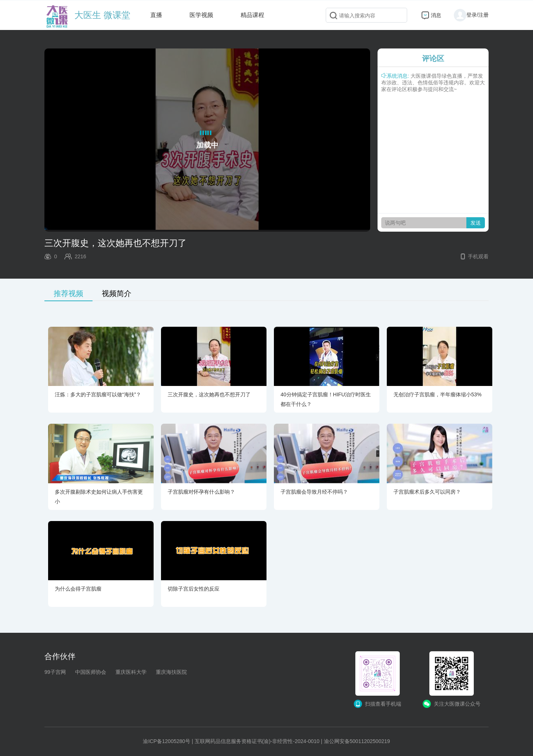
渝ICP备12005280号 (167, 741)
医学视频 (201, 15)
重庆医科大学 (131, 672)
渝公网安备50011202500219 (357, 741)
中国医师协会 (91, 672)
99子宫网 (55, 672)
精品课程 (252, 15)
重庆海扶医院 (171, 672)
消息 (436, 15)
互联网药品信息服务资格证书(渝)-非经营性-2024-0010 (257, 741)
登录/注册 (471, 15)
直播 (156, 15)
